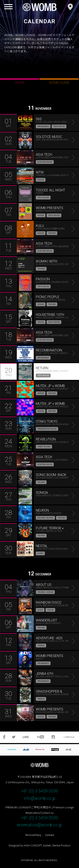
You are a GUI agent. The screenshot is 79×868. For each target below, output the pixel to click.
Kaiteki (47, 845)
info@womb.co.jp (40, 798)
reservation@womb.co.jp (39, 825)
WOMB (19, 83)
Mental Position (61, 845)
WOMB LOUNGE (59, 83)
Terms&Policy (33, 835)
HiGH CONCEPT (33, 845)
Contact (50, 835)
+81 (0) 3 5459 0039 (39, 791)
